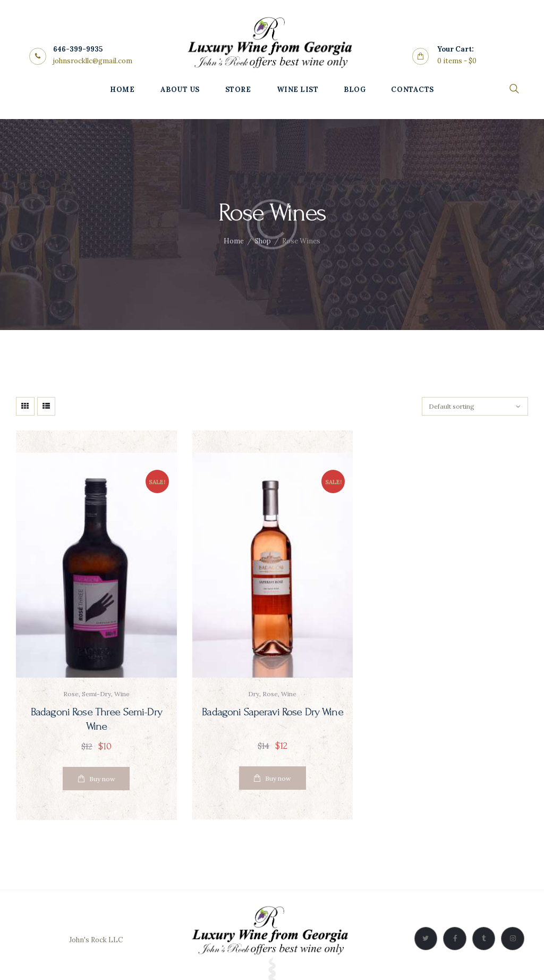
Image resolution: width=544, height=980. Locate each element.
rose (71, 694)
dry (254, 694)
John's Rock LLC (96, 940)
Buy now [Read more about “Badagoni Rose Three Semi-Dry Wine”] (102, 778)
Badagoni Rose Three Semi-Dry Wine (96, 719)
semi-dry (96, 694)
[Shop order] (475, 406)
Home (234, 241)
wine (122, 694)
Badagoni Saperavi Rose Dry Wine (272, 712)
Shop (263, 241)
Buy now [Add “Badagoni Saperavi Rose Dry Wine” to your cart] (278, 778)
